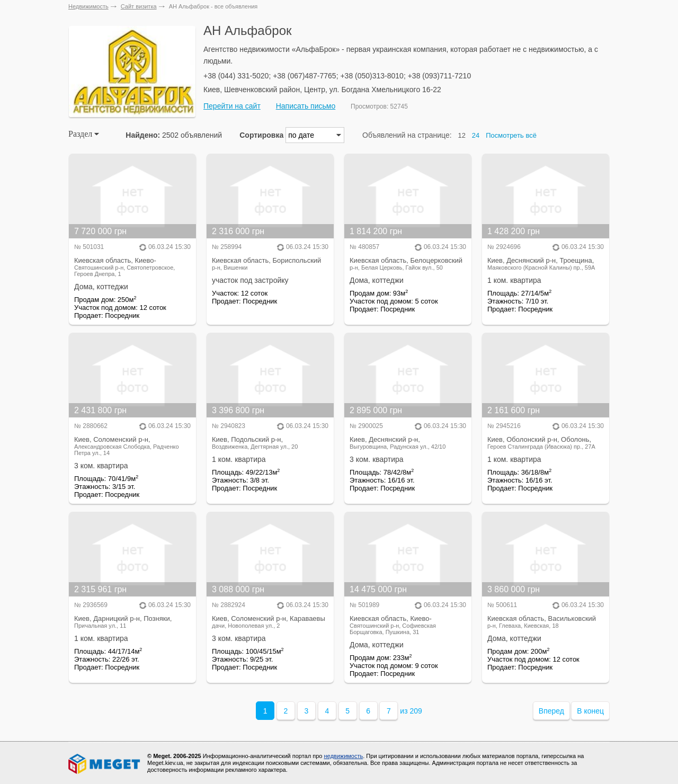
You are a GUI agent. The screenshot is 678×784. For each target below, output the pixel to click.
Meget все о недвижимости (105, 764)
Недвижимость (88, 6)
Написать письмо (306, 106)
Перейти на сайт (232, 106)
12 (462, 135)
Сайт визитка (139, 6)
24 (476, 135)
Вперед (551, 711)
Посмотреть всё (511, 135)
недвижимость (343, 756)
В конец (590, 711)
